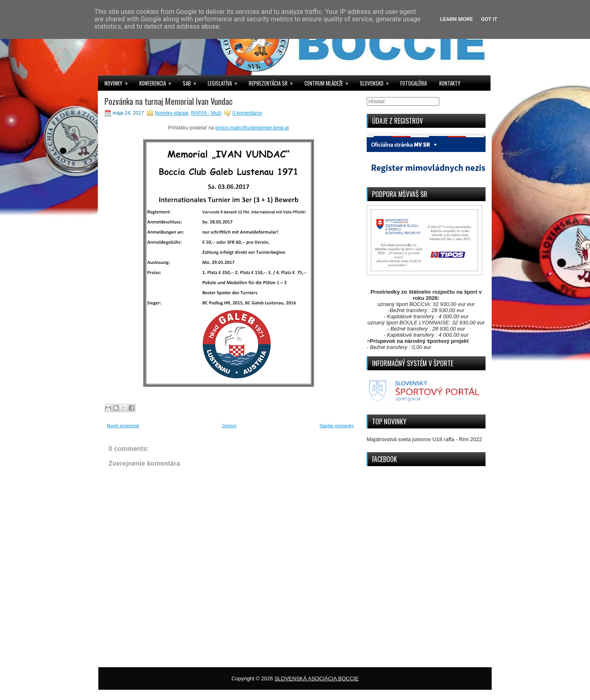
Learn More (456, 19)
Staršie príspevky (337, 426)
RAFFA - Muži (206, 113)
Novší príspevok (123, 426)
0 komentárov (247, 113)
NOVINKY (119, 81)
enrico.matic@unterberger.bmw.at (252, 128)
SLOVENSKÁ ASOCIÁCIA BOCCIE (317, 678)
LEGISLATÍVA (225, 81)
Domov (229, 426)
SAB (192, 81)
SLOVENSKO (377, 81)
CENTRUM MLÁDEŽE (329, 81)
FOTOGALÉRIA (414, 83)
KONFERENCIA (158, 81)
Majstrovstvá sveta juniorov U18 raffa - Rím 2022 (424, 439)
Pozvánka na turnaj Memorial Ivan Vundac (169, 101)
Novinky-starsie (172, 113)
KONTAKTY (450, 83)
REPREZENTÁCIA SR (273, 81)
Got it (489, 19)
